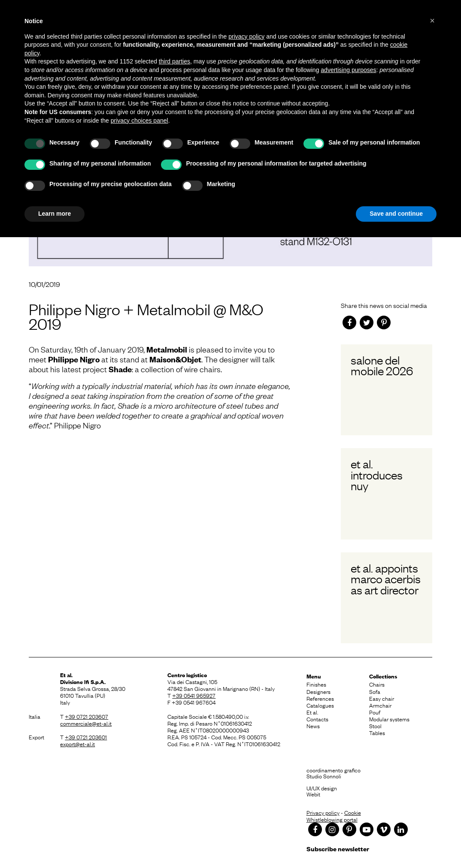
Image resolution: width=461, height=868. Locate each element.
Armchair (380, 705)
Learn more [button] (55, 214)
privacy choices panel (140, 121)
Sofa (375, 691)
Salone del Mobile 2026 (382, 365)
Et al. (312, 712)
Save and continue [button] (396, 214)
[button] (432, 21)
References (320, 698)
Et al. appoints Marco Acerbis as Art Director (386, 579)
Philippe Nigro (74, 359)
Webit (313, 794)
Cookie (353, 812)
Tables (377, 732)
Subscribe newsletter (338, 848)
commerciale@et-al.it (86, 723)
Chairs (377, 684)
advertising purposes (348, 70)
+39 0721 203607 (86, 716)
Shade (120, 369)
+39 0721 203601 (86, 737)
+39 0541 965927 (194, 695)
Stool (375, 726)
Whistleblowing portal (332, 819)
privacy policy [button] (246, 36)
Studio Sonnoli (324, 776)
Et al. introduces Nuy (377, 475)
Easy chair (382, 698)
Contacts (317, 719)
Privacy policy (323, 812)
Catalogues (320, 705)
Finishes (316, 684)
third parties (174, 61)
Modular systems (389, 719)
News (313, 726)
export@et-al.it (77, 744)
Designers (318, 691)
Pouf (375, 712)
